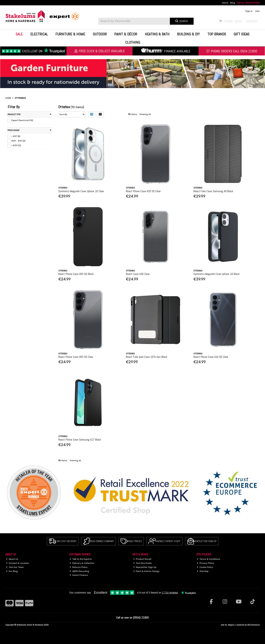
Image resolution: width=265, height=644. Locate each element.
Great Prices (134, 541)
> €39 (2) (16, 145)
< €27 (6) (16, 136)
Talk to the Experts (81, 559)
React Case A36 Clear (138, 274)
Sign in (249, 11)
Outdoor (100, 34)
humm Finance (79, 575)
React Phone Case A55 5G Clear (76, 357)
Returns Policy (79, 567)
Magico (231, 625)
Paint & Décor (126, 34)
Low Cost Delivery (66, 541)
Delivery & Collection (82, 563)
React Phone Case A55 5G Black (76, 274)
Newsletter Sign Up (205, 541)
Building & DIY (188, 34)
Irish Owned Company (102, 541)
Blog (233, 3)
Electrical (39, 34)
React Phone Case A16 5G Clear (211, 357)
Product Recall (142, 559)
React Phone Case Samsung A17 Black (80, 440)
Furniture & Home (70, 34)
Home (225, 3)
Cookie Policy (205, 567)
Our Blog (12, 571)
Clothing (133, 42)
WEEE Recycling (79, 571)
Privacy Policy (205, 563)
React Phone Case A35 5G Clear (143, 191)
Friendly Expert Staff (168, 541)
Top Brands (217, 34)
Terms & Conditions (209, 559)
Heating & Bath (157, 34)
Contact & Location (18, 563)
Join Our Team (15, 567)
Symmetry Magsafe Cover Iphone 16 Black (217, 274)
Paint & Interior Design (146, 571)
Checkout (252, 21)
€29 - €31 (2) (18, 141)
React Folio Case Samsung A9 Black (213, 191)
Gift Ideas (241, 34)
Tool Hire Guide (143, 563)
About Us (12, 559)
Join (257, 11)
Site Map (203, 571)
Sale (19, 34)
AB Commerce (253, 625)
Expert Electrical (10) (22, 120)
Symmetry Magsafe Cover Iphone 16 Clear (81, 191)
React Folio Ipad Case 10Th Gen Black (147, 357)
